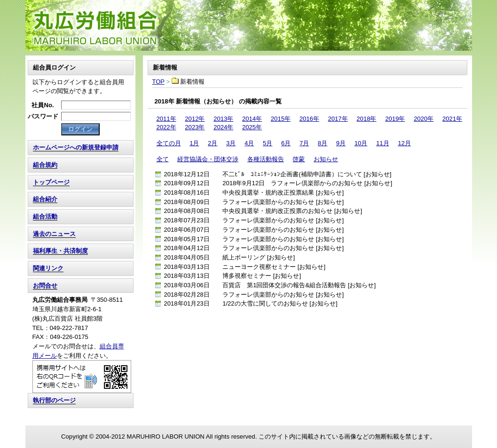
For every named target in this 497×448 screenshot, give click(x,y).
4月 (249, 143)
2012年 (195, 119)
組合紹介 (45, 199)
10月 (361, 143)
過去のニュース (54, 234)
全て (163, 159)
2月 (213, 143)
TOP (249, 25)
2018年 (366, 119)
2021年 (452, 119)
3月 (231, 143)
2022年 (166, 127)
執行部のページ (54, 400)
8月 (323, 143)
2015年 (281, 119)
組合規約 (45, 165)
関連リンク (48, 268)
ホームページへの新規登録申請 (76, 147)
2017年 (338, 119)
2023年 (195, 127)
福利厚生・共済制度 (60, 251)
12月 (404, 143)
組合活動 (45, 216)
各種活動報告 (266, 159)
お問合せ (45, 286)
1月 (194, 143)
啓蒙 (299, 159)
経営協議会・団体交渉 (208, 159)
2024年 (223, 127)
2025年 (252, 127)
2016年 (309, 119)
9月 (341, 143)
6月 (286, 143)
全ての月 (169, 143)
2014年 (252, 119)
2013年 (223, 119)
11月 (383, 143)
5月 (268, 143)
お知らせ (326, 159)
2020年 (424, 119)
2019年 (395, 119)
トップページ (51, 182)
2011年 (166, 119)
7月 (304, 143)
